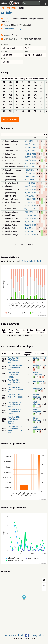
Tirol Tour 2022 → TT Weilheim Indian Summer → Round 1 (15, 429)
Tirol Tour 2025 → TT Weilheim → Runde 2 (15, 360)
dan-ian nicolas (40, 381)
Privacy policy (37, 635)
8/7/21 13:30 (30, 183)
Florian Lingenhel (37, 396)
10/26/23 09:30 (30, 167)
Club (12, 61)
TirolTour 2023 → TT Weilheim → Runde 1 (15, 412)
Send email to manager (13, 29)
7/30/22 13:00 (30, 212)
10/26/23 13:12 (30, 148)
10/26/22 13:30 (30, 157)
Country (12, 47)
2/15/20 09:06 (30, 215)
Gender (35, 47)
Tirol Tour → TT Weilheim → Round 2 (16, 390)
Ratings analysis (10, 119)
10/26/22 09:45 (30, 144)
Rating (12, 54)
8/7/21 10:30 (30, 222)
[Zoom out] (44, 589)
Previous (21, 244)
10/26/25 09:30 (30, 177)
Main (3, 8)
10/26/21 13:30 (30, 193)
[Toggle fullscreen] (44, 580)
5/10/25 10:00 (30, 196)
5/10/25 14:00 (30, 228)
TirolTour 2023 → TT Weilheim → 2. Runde (15, 404)
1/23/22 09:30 (30, 170)
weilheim (7, 13)
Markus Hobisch (40, 358)
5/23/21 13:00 (30, 141)
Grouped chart (13, 261)
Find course (11, 8)
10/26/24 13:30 (30, 160)
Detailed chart (28, 261)
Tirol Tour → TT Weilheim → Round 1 (16, 397)
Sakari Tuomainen (38, 374)
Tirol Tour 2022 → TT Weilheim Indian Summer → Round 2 (15, 420)
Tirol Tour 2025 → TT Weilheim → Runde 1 (15, 368)
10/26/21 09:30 (30, 151)
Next (29, 244)
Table (39, 261)
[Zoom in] (44, 585)
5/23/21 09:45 (30, 180)
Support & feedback (14, 635)
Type (35, 54)
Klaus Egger (38, 389)
